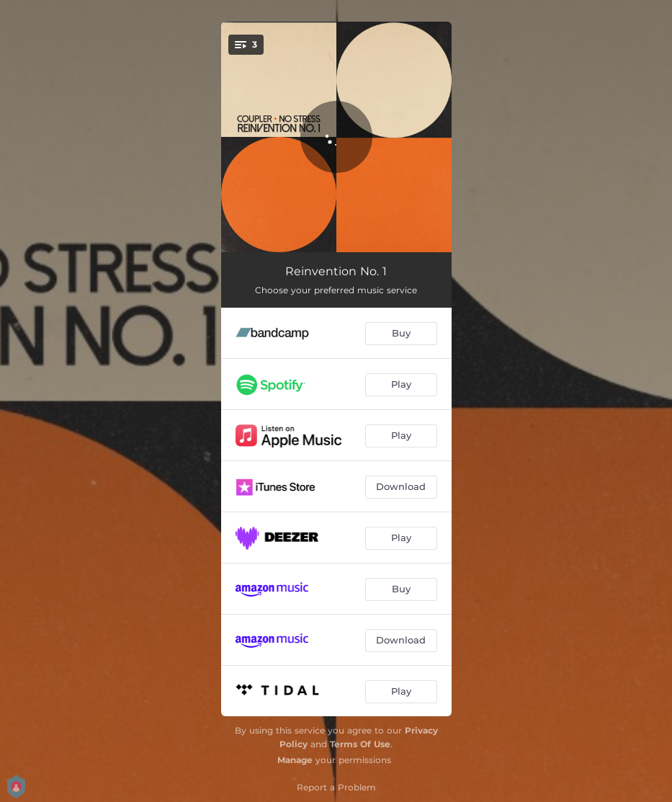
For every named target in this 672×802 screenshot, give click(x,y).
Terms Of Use (360, 744)
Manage (295, 760)
